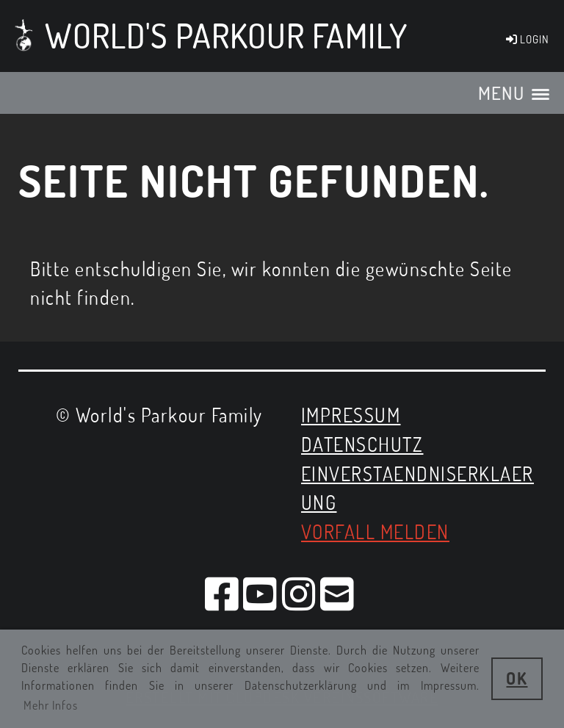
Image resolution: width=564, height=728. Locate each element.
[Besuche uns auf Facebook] (223, 593)
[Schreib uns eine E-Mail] (338, 593)
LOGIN (527, 39)
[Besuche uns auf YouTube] (261, 593)
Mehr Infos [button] (51, 705)
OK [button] (517, 678)
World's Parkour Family (226, 36)
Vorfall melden (375, 531)
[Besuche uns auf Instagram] (300, 593)
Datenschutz (362, 444)
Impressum (351, 415)
